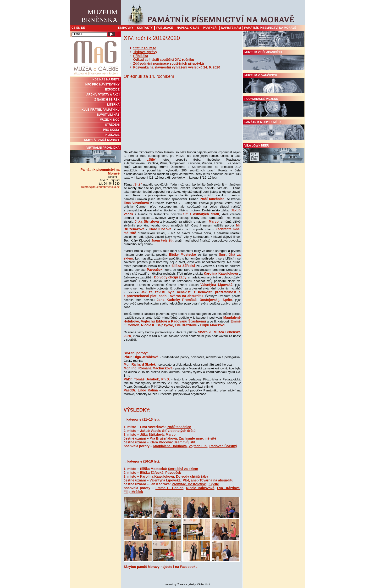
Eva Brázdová (228, 488)
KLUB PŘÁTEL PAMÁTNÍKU (101, 110)
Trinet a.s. (183, 585)
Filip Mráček (133, 492)
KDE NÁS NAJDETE (106, 79)
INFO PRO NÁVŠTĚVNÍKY (102, 85)
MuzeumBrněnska (99, 16)
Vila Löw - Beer (274, 154)
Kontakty (145, 28)
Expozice (112, 90)
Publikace (165, 28)
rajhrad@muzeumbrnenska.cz (100, 187)
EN (78, 28)
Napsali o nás (188, 28)
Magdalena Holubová (170, 446)
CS (74, 28)
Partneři (210, 28)
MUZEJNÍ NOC (110, 120)
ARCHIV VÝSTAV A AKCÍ (103, 95)
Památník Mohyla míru (274, 130)
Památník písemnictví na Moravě (270, 28)
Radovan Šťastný (223, 446)
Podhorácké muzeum (274, 107)
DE (83, 28)
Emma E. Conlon (169, 488)
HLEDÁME (113, 135)
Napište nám (231, 28)
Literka (113, 105)
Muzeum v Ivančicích (274, 84)
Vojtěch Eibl (198, 446)
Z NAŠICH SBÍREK (107, 100)
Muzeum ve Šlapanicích (274, 60)
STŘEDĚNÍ (112, 125)
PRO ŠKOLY (111, 130)
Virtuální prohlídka (96, 154)
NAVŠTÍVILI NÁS (108, 115)
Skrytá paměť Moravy (102, 140)
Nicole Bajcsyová (200, 488)
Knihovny (126, 28)
